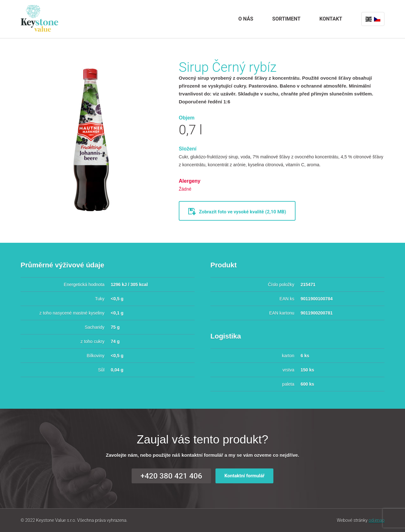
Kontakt (331, 19)
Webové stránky (361, 520)
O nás (246, 19)
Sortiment (286, 19)
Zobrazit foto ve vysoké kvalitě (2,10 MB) (237, 211)
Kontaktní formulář (244, 476)
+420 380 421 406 (171, 476)
